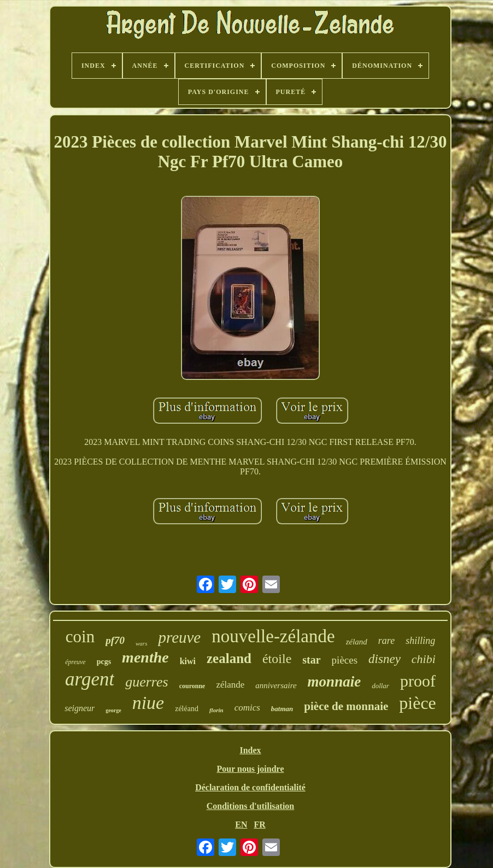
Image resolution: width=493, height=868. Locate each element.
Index (250, 750)
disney (385, 659)
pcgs (104, 662)
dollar (380, 686)
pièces (345, 660)
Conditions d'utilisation (251, 806)
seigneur (80, 708)
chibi (424, 659)
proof (418, 681)
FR (259, 825)
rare (386, 641)
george (113, 710)
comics (247, 708)
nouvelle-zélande (273, 636)
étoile (277, 659)
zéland (357, 642)
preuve (179, 637)
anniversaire (276, 685)
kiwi (188, 661)
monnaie (334, 682)
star (311, 660)
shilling (420, 641)
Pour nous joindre (251, 769)
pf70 (115, 640)
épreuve (75, 662)
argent (90, 679)
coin (80, 637)
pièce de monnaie (346, 706)
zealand (229, 658)
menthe (145, 657)
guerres (146, 682)
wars (141, 643)
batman (282, 709)
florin (216, 710)
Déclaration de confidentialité (250, 787)
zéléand (187, 709)
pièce (418, 703)
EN (241, 825)
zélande (230, 685)
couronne (192, 686)
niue (148, 703)
